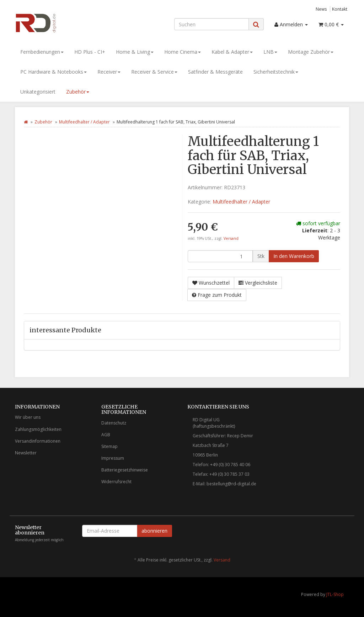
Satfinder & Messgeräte (215, 72)
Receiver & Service (154, 72)
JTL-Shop (335, 594)
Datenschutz (114, 423)
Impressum (113, 458)
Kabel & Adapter (232, 52)
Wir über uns (28, 417)
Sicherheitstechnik (276, 72)
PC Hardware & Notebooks (53, 72)
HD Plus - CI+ (90, 52)
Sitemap (109, 446)
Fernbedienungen (42, 52)
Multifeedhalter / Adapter (84, 122)
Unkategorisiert (38, 92)
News (321, 9)
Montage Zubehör (311, 52)
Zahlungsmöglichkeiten (38, 429)
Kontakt (340, 9)
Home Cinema (183, 52)
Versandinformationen (38, 441)
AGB (106, 435)
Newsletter (26, 453)
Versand (231, 238)
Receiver (109, 72)
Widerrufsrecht (116, 482)
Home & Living (135, 52)
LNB (270, 52)
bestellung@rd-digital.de (231, 484)
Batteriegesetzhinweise (125, 470)
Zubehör (78, 92)
